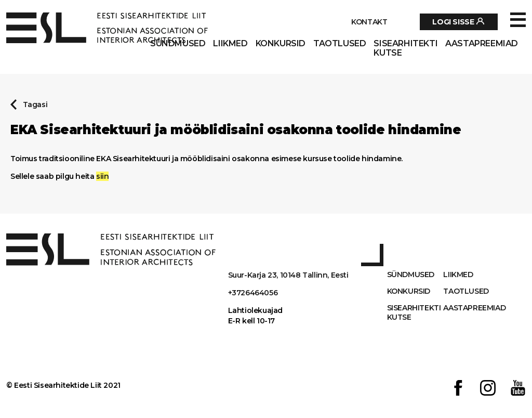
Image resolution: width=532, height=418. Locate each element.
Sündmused (178, 44)
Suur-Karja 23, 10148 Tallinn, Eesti (288, 275)
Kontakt (369, 22)
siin (102, 176)
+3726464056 (253, 293)
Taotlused (340, 44)
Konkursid (281, 44)
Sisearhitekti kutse (405, 48)
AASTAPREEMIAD (482, 44)
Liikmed (230, 44)
